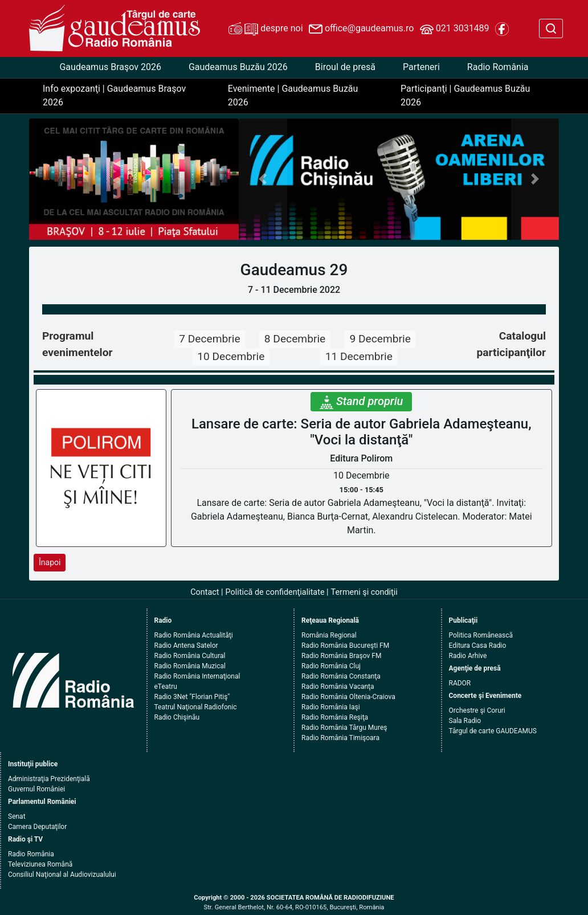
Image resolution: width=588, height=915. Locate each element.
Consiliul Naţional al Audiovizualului (62, 875)
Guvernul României (36, 789)
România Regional (329, 635)
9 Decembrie (380, 339)
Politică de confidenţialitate (275, 592)
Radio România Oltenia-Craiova (348, 697)
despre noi (266, 29)
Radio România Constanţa (341, 676)
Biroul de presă (345, 67)
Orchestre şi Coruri (477, 710)
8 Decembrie (295, 339)
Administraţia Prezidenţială (49, 779)
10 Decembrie (231, 356)
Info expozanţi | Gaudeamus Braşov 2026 (114, 95)
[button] (263, 179)
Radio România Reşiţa (335, 717)
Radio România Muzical (190, 666)
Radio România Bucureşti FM (345, 646)
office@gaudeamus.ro (361, 29)
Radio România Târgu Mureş (344, 728)
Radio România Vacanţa (338, 687)
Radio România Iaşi (331, 707)
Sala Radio (465, 721)
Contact (205, 592)
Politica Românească (481, 635)
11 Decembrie (359, 356)
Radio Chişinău (177, 717)
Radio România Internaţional (197, 676)
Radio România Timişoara (340, 738)
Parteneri (421, 67)
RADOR (460, 683)
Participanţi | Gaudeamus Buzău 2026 (465, 95)
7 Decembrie (209, 339)
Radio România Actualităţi (194, 635)
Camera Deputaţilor (37, 827)
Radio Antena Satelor (186, 646)
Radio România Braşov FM (341, 656)
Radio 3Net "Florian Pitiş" (192, 697)
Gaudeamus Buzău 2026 (238, 67)
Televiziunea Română (40, 864)
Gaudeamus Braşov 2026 (110, 67)
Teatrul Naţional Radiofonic (196, 707)
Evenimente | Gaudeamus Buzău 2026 (293, 95)
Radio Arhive (468, 656)
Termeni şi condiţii (364, 592)
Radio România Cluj (331, 666)
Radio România (498, 67)
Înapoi (50, 562)
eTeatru (166, 687)
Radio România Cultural (190, 656)
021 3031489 (455, 29)
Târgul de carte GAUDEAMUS (493, 731)
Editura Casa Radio (478, 646)
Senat (17, 816)
